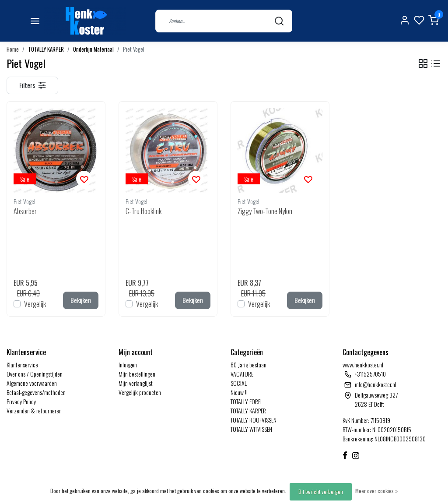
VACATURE (242, 374)
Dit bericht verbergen (321, 492)
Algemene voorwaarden (32, 383)
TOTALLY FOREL (247, 401)
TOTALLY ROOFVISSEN (254, 420)
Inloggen (128, 365)
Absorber (25, 211)
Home (13, 49)
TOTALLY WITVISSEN (251, 429)
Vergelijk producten (140, 392)
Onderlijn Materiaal (93, 49)
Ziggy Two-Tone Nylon (265, 211)
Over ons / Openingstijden (35, 374)
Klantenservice (22, 365)
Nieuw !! (239, 392)
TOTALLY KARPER (46, 49)
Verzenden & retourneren (34, 411)
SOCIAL (239, 383)
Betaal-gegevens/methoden (36, 392)
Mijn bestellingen (137, 374)
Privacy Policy (21, 401)
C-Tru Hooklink (143, 211)
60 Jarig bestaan (248, 365)
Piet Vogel (134, 49)
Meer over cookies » (376, 491)
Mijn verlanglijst (136, 383)
